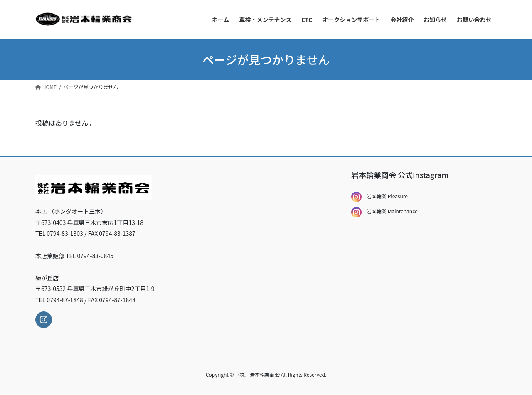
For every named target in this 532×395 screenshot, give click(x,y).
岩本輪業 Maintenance (384, 211)
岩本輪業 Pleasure (379, 196)
